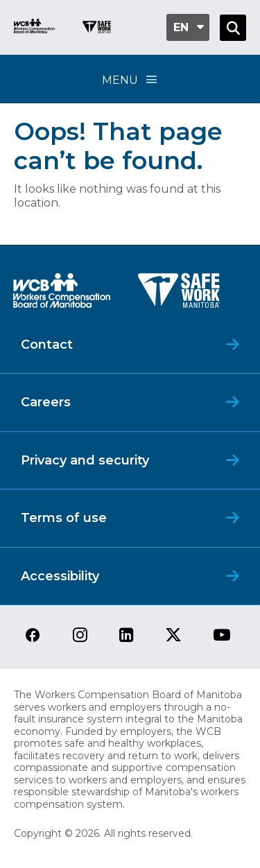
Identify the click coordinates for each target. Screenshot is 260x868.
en (181, 27)
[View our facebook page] (33, 636)
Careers (46, 402)
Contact (47, 345)
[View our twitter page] (173, 636)
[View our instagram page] (80, 636)
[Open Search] (233, 28)
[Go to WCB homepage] (34, 28)
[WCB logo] (62, 294)
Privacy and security (85, 460)
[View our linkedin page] (127, 636)
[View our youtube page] (222, 636)
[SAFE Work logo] (179, 294)
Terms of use (64, 518)
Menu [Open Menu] (130, 79)
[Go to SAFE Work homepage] (97, 28)
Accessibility (60, 576)
